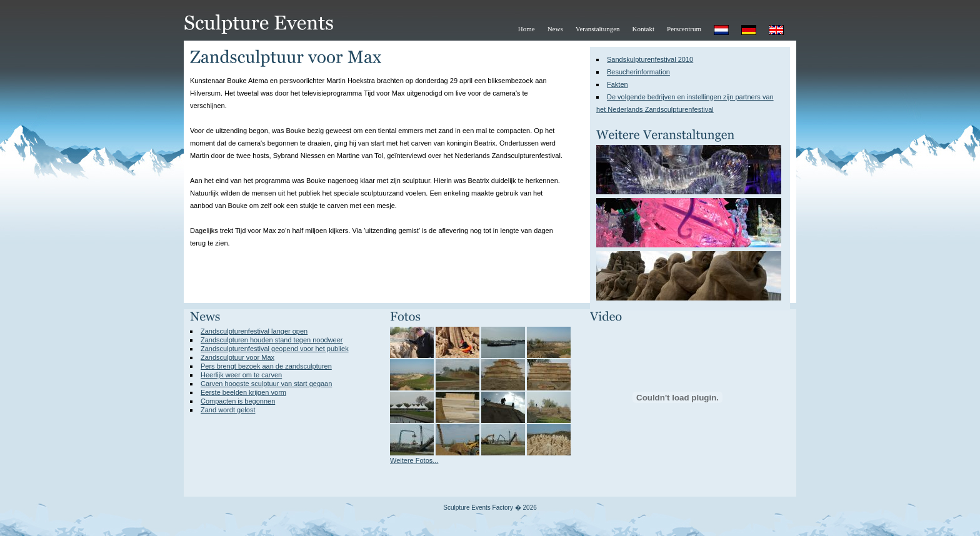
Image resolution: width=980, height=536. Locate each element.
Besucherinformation (638, 72)
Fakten (617, 84)
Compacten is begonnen (238, 401)
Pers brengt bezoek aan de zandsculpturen (266, 366)
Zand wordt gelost (228, 410)
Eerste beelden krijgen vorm (243, 392)
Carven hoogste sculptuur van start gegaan (266, 384)
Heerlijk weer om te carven (241, 375)
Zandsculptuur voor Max (237, 357)
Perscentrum (684, 29)
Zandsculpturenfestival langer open (254, 331)
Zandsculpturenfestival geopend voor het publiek (275, 349)
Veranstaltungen (598, 29)
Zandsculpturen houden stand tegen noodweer (272, 340)
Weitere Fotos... (414, 460)
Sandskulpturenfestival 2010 (650, 59)
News (555, 29)
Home (527, 29)
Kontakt (643, 29)
